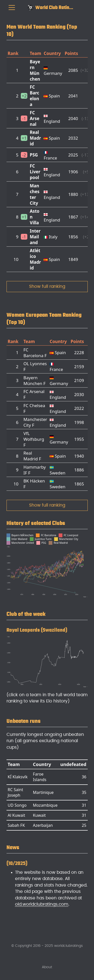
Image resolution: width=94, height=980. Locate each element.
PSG (34, 155)
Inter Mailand (35, 237)
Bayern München (35, 70)
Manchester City (35, 194)
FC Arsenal (35, 118)
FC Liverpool (35, 172)
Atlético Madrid (35, 259)
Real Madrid (35, 138)
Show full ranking (47, 286)
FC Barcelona (35, 96)
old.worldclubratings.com (42, 904)
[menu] (12, 8)
